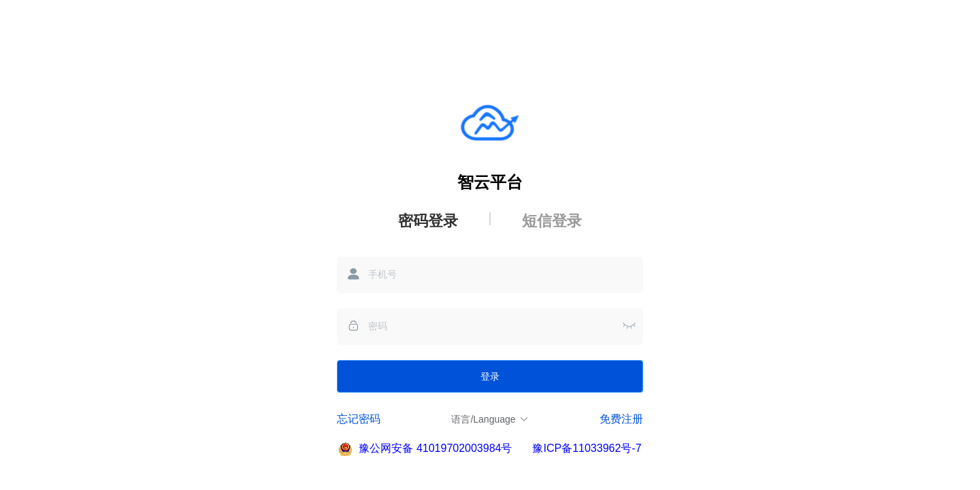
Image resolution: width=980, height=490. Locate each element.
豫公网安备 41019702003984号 (435, 448)
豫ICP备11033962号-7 (587, 448)
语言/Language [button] (490, 419)
